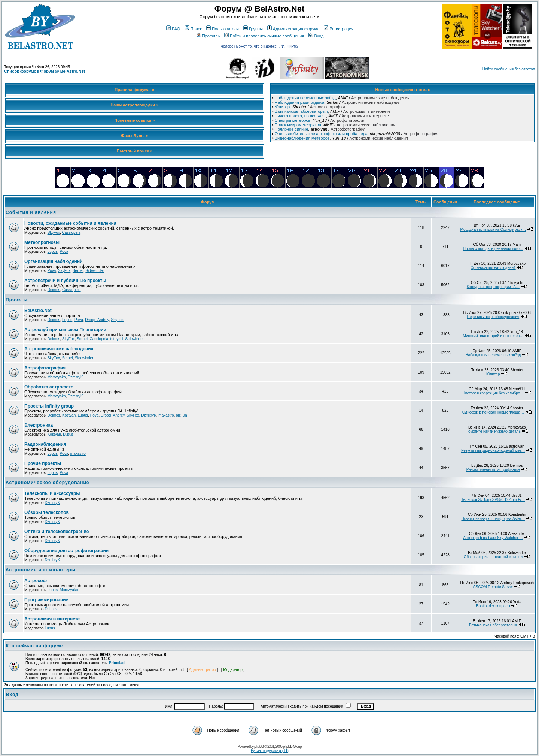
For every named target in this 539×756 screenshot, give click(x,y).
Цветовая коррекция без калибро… (493, 393)
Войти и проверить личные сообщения (264, 36)
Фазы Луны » (135, 136)
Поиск (193, 29)
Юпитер (282, 107)
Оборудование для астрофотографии (66, 551)
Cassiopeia (71, 232)
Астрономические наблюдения (380, 98)
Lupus (53, 252)
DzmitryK (75, 377)
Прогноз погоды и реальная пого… (493, 249)
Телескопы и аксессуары (52, 493)
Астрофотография (327, 107)
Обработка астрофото (49, 387)
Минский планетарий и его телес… (493, 336)
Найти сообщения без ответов (509, 69)
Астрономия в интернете (367, 111)
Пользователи (223, 29)
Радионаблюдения (45, 444)
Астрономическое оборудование (48, 483)
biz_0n (181, 415)
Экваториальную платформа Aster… (493, 519)
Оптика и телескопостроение (57, 532)
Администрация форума (293, 29)
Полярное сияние (292, 129)
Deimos (54, 290)
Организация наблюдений (54, 261)
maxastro (166, 415)
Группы (253, 29)
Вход (316, 36)
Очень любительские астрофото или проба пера (321, 134)
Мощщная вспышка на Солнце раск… (493, 229)
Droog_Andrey (97, 320)
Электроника (39, 425)
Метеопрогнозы (42, 242)
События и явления (31, 212)
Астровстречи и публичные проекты (65, 281)
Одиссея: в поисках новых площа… (493, 412)
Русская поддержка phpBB (269, 751)
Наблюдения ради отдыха (299, 102)
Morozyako (57, 377)
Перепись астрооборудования (493, 317)
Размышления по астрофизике (493, 470)
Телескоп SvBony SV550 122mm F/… (493, 500)
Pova (64, 252)
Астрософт (37, 581)
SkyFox (54, 232)
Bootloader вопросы (493, 606)
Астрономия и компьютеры (41, 570)
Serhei (78, 271)
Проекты (17, 300)
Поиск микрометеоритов (298, 125)
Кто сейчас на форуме (34, 646)
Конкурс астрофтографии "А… (493, 287)
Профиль (208, 36)
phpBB (259, 746)
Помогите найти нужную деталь (493, 431)
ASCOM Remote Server (493, 587)
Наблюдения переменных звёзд (305, 98)
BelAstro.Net (38, 311)
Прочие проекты (43, 463)
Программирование (46, 600)
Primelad (117, 663)
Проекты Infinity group (49, 406)
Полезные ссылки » (134, 120)
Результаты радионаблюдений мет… (493, 450)
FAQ (173, 29)
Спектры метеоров (293, 120)
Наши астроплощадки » (134, 105)
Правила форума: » (134, 90)
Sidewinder (95, 271)
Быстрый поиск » (135, 151)
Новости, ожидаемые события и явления (70, 223)
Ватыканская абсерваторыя (301, 111)
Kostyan (69, 415)
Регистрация (339, 29)
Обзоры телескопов (47, 512)
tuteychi (117, 339)
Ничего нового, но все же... (300, 116)
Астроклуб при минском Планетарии (65, 330)
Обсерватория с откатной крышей (493, 557)
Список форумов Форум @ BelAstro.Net (45, 71)
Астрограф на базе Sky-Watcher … (493, 538)
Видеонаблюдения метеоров (302, 138)
